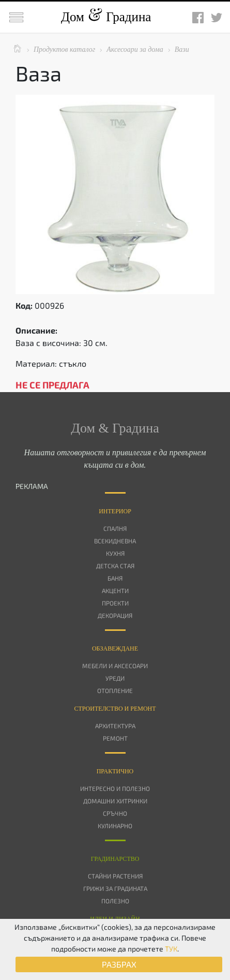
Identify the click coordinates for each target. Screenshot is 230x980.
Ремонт (115, 738)
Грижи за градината (115, 888)
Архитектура (115, 726)
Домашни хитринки (115, 801)
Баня (115, 578)
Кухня (115, 553)
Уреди (115, 678)
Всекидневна (115, 541)
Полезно (115, 901)
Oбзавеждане (115, 648)
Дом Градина (106, 17)
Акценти (115, 590)
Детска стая (115, 566)
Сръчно (115, 813)
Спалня (115, 528)
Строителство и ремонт (115, 709)
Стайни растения (115, 876)
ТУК (171, 949)
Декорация (115, 615)
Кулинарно (115, 826)
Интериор (115, 511)
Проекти (115, 603)
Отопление (115, 690)
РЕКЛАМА (32, 486)
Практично (115, 771)
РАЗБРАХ (119, 964)
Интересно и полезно (115, 788)
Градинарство (115, 859)
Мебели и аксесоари (115, 666)
